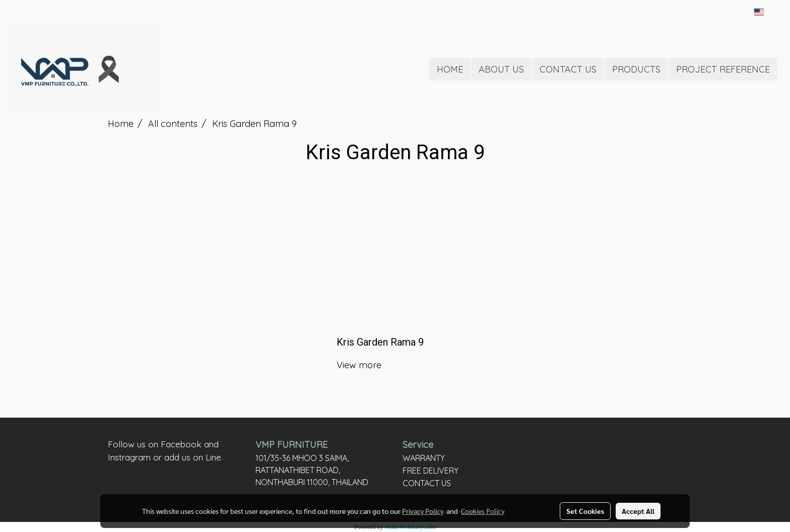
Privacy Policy (423, 511)
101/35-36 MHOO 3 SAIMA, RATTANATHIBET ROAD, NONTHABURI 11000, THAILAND (312, 470)
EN (765, 12)
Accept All (638, 511)
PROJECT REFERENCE (723, 69)
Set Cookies (585, 511)
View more (360, 365)
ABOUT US (501, 69)
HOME (450, 69)
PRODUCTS (636, 69)
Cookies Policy (483, 511)
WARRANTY (424, 458)
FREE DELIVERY (431, 471)
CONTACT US (568, 69)
